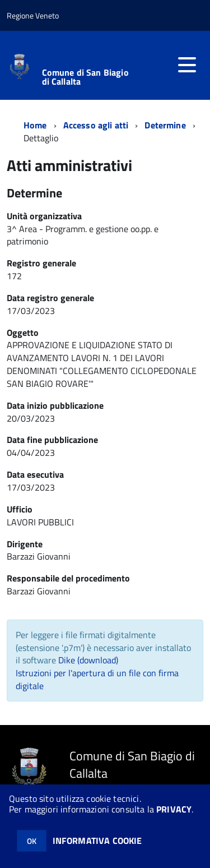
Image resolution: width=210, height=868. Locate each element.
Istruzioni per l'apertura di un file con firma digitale (97, 679)
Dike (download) (88, 660)
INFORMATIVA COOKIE (97, 841)
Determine (165, 125)
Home (35, 125)
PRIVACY (174, 809)
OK (32, 841)
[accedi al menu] (187, 65)
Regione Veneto (33, 15)
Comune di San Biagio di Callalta (85, 77)
